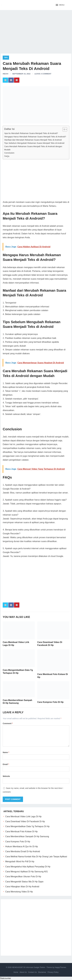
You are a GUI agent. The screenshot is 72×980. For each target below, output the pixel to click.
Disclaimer (42, 972)
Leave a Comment (43, 74)
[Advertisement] (36, 31)
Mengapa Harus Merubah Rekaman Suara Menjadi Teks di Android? (35, 137)
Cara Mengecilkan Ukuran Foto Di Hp (23, 877)
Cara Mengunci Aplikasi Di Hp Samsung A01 (27, 872)
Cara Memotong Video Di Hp (19, 892)
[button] (60, 5)
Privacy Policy (53, 972)
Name (6, 752)
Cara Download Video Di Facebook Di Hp (25, 821)
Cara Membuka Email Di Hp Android (23, 851)
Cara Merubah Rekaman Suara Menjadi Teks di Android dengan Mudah (33, 148)
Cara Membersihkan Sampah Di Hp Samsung (27, 836)
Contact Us (32, 972)
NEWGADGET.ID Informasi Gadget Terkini (28, 967)
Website (6, 776)
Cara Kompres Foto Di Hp (50, 702)
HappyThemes (60, 967)
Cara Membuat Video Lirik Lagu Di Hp (23, 816)
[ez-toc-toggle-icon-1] (63, 129)
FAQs (7, 156)
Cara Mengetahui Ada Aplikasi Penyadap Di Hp (28, 867)
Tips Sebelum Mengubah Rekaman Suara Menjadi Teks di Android (34, 143)
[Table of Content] (65, 129)
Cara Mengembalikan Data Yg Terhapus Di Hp (27, 826)
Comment (8, 723)
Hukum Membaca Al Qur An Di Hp (22, 846)
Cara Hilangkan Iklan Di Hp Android (22, 887)
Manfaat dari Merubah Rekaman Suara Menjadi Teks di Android (33, 140)
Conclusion (9, 153)
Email (6, 764)
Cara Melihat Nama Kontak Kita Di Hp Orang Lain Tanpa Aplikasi (36, 857)
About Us (23, 972)
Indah (5, 74)
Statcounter (6, 978)
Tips (6, 58)
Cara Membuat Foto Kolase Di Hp (21, 831)
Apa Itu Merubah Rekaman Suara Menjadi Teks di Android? (31, 133)
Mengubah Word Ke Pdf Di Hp (20, 862)
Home (16, 972)
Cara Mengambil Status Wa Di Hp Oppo (24, 882)
